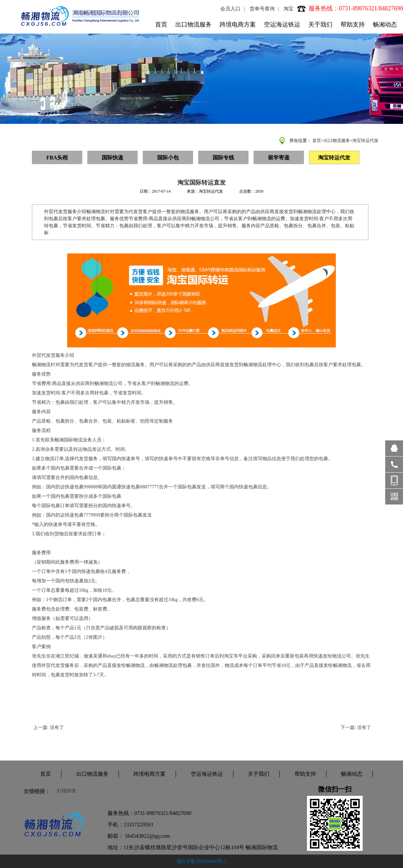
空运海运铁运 (282, 25)
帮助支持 (353, 25)
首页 (161, 25)
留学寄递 (279, 158)
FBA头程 (57, 158)
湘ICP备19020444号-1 (201, 861)
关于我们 (320, 25)
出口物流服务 (193, 25)
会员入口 (230, 9)
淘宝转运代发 (365, 140)
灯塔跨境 (66, 791)
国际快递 (113, 158)
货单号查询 (262, 9)
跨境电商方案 (238, 25)
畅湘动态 (385, 25)
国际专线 (223, 158)
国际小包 (168, 158)
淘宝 (288, 9)
